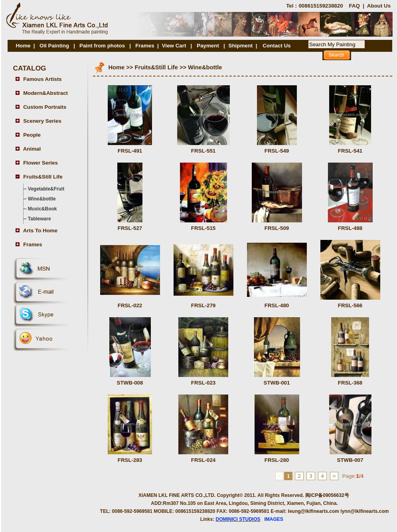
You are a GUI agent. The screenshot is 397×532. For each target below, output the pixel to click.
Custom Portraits (45, 107)
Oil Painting (54, 46)
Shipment (241, 46)
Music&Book (42, 209)
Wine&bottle (42, 199)
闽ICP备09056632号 (327, 495)
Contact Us (277, 46)
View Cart (174, 46)
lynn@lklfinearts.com (364, 511)
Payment (208, 46)
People (32, 135)
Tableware (40, 219)
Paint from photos (102, 46)
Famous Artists (42, 79)
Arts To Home (40, 231)
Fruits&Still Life (43, 177)
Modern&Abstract (45, 93)
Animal (32, 149)
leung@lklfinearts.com (314, 511)
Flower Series (40, 163)
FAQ (354, 6)
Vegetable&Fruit (46, 189)
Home (23, 46)
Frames (145, 46)
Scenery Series (42, 121)
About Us (379, 6)
